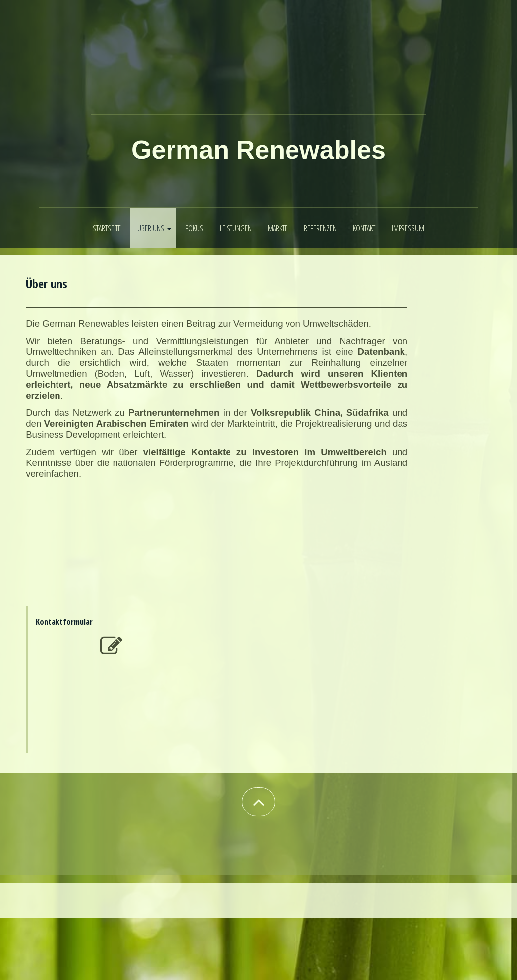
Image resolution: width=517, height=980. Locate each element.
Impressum (408, 228)
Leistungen (236, 228)
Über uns (151, 228)
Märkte (278, 228)
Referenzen (320, 228)
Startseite (107, 228)
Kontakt (364, 228)
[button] (258, 802)
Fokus (194, 228)
